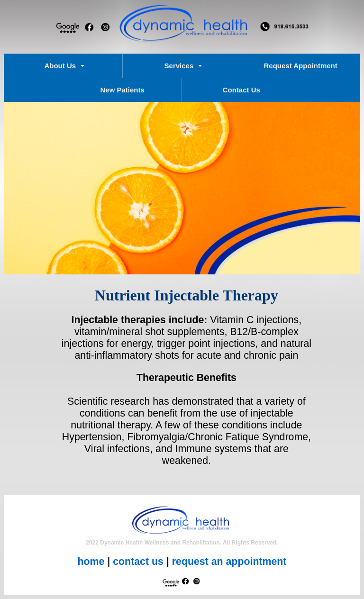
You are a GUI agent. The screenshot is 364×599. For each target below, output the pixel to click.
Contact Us (241, 90)
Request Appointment (300, 66)
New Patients (122, 90)
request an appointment (229, 562)
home (91, 562)
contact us (138, 562)
